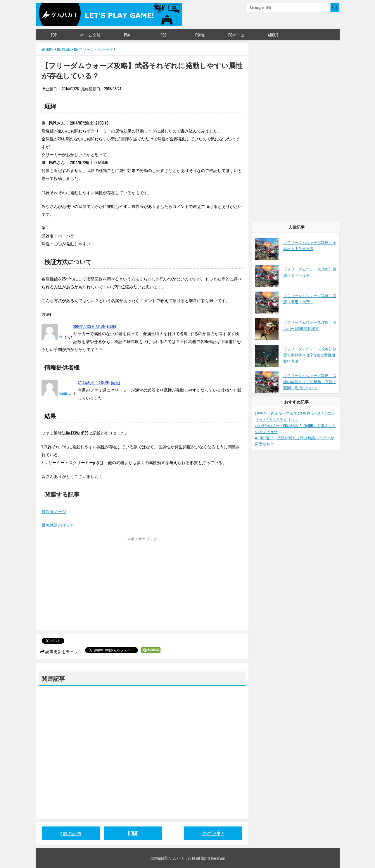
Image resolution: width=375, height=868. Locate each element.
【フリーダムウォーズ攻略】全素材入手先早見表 (310, 245)
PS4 (127, 35)
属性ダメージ (54, 511)
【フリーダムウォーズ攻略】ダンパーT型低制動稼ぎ (310, 325)
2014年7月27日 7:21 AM (89, 326)
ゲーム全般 (90, 35)
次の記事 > (213, 833)
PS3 (163, 35)
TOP (54, 35)
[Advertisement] (91, 585)
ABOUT (273, 35)
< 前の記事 (71, 833)
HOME (133, 833)
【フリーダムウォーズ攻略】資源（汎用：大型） (310, 298)
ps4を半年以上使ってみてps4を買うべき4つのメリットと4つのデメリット (295, 416)
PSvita (200, 35)
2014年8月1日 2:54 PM (94, 383)
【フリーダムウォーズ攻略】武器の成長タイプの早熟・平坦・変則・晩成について (310, 381)
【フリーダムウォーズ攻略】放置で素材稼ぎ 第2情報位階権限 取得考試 (310, 355)
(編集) (112, 326)
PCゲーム (236, 35)
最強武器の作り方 (58, 525)
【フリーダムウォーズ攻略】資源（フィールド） (310, 272)
